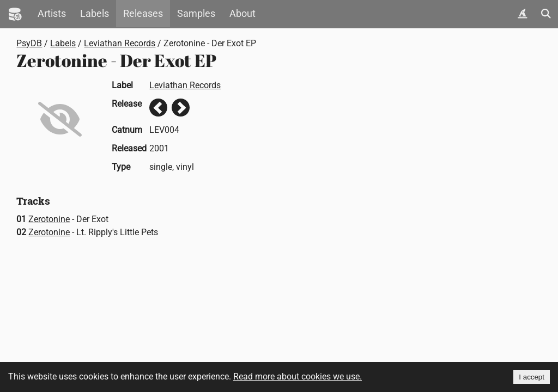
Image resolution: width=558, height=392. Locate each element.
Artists (52, 14)
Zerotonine (49, 219)
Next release (181, 108)
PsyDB (29, 43)
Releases (143, 14)
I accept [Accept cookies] (532, 377)
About (242, 14)
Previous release (158, 108)
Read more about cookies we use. (298, 376)
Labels (95, 14)
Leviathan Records (120, 43)
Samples (196, 14)
